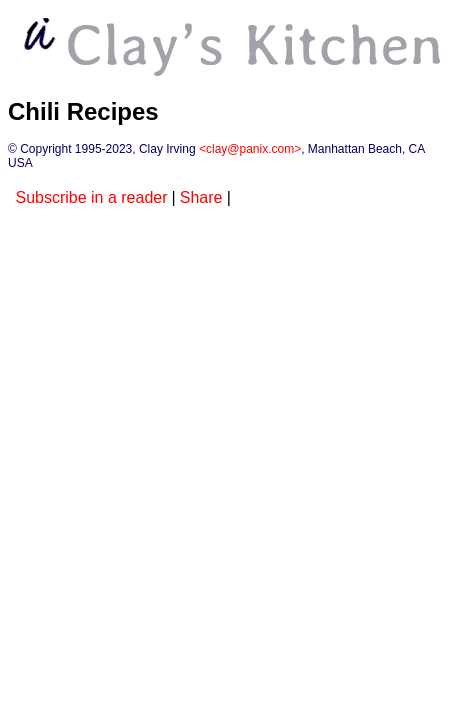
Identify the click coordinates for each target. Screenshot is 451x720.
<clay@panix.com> (250, 149)
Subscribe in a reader (91, 197)
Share (201, 197)
